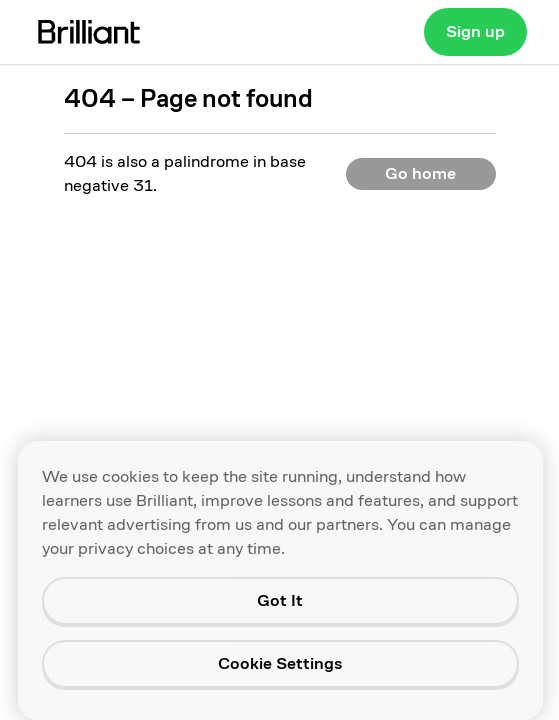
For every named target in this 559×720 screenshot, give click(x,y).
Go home (420, 173)
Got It (280, 600)
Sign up (475, 31)
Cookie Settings (280, 663)
